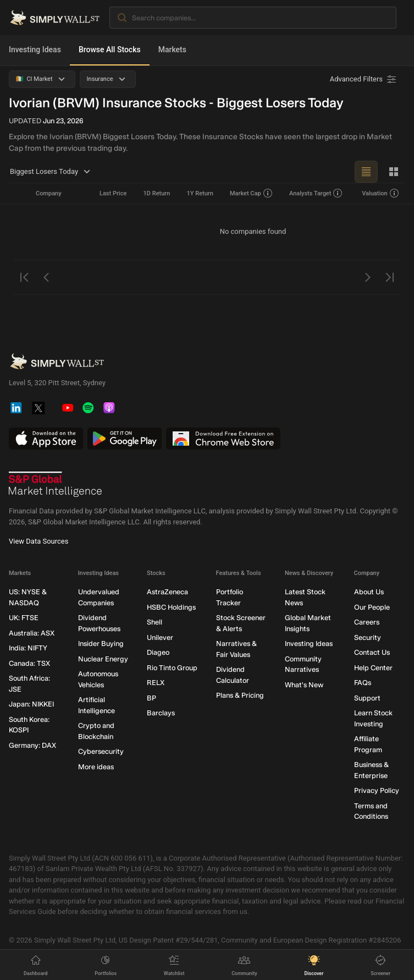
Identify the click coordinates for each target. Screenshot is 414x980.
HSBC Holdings (171, 607)
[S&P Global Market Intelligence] (56, 484)
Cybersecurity (101, 751)
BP (151, 697)
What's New (304, 684)
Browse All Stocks (110, 50)
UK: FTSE (24, 618)
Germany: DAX (32, 745)
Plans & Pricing (240, 695)
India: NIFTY (28, 648)
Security (368, 637)
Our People (372, 607)
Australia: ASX (32, 633)
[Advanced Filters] (364, 79)
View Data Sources (38, 541)
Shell (154, 622)
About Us (369, 592)
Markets (172, 50)
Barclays (161, 713)
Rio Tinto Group (172, 667)
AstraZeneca (167, 592)
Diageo (158, 652)
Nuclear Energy (103, 658)
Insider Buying (101, 644)
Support (367, 697)
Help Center (373, 667)
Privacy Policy (377, 790)
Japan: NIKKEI (31, 704)
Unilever (160, 637)
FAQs (363, 683)
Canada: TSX (29, 663)
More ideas (96, 766)
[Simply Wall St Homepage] (55, 18)
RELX (156, 683)
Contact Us (372, 652)
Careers (367, 622)
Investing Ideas (35, 50)
